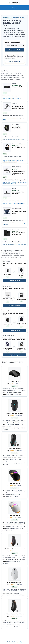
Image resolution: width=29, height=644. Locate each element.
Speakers (15, 188)
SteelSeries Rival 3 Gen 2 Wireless (14, 614)
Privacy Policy (18, 642)
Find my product (15, 50)
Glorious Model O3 (15, 515)
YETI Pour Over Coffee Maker (19, 212)
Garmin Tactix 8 (17, 128)
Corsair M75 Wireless (15, 449)
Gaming (14, 83)
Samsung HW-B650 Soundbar (18, 193)
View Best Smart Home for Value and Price (14, 244)
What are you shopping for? (13, 42)
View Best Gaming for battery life (12, 98)
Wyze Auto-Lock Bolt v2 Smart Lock (19, 234)
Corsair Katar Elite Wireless (15, 414)
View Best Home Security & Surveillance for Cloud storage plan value (14, 183)
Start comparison (14, 61)
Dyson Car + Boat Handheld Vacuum (18, 107)
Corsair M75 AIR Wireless (14, 382)
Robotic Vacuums (7, 286)
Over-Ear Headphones (8, 336)
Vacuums (15, 103)
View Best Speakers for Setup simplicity (13, 203)
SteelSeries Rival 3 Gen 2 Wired (15, 549)
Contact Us (10, 642)
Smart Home (16, 229)
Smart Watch (16, 124)
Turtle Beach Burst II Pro (14, 582)
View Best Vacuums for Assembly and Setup (13, 119)
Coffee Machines (17, 208)
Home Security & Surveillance (17, 167)
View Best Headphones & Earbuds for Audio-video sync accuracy (13, 161)
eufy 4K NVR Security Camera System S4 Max (19, 173)
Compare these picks (14, 281)
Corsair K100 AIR (17, 87)
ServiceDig (14, 3)
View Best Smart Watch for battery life (13, 139)
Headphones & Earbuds (18, 144)
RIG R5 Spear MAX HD (19, 147)
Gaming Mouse (6, 261)
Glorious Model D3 (14, 484)
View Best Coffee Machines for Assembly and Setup (14, 224)
